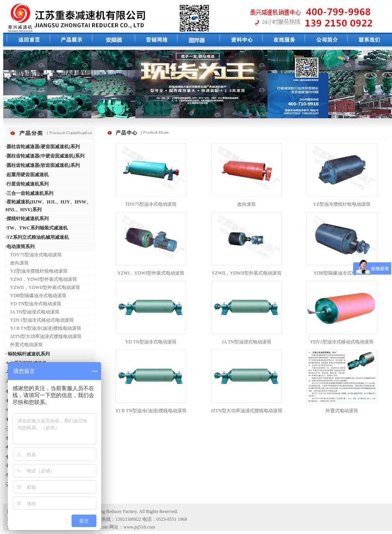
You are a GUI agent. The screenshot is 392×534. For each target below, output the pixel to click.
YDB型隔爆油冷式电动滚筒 (36, 296)
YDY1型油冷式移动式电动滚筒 (40, 320)
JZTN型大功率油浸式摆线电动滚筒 (44, 336)
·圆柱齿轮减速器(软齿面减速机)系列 (43, 165)
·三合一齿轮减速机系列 (29, 193)
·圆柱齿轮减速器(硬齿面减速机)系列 (43, 147)
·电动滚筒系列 (20, 247)
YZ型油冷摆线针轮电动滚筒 (37, 271)
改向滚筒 (17, 263)
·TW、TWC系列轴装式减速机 (37, 228)
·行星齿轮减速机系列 (27, 184)
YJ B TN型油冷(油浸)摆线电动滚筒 (43, 328)
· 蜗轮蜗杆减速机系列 (28, 354)
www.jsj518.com (139, 527)
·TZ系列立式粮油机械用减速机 (37, 237)
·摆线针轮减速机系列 (27, 219)
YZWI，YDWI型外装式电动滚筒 (41, 279)
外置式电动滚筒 (24, 345)
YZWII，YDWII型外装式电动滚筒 (43, 287)
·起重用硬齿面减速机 (27, 175)
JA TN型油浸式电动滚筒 (32, 312)
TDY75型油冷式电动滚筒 (34, 255)
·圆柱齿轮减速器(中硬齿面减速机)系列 (45, 156)
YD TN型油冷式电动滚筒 (33, 304)
